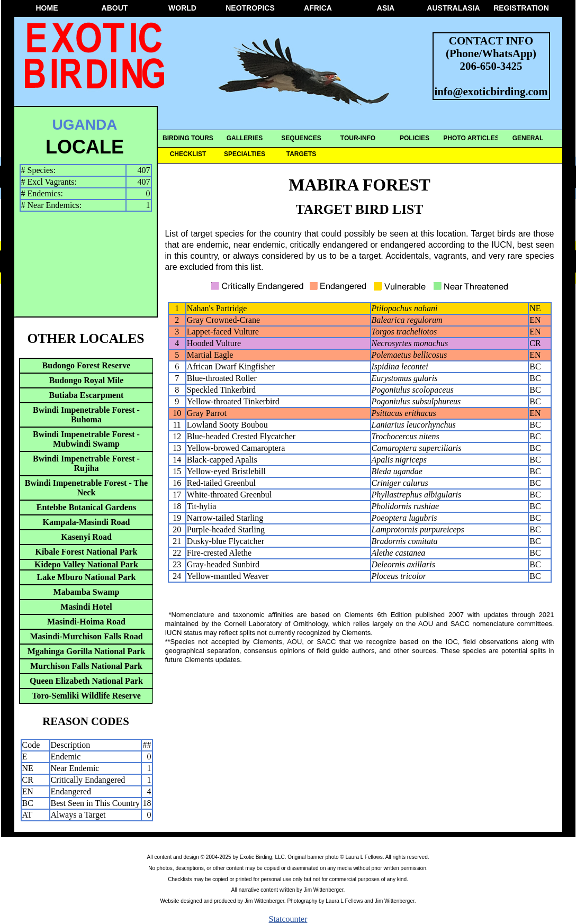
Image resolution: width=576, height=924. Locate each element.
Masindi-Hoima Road (86, 622)
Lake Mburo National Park (87, 577)
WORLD (182, 8)
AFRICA (318, 8)
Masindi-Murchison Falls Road (86, 636)
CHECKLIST (188, 154)
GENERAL (528, 138)
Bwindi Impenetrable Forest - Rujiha (86, 463)
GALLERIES (245, 138)
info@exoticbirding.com (491, 91)
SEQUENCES (301, 138)
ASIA (386, 8)
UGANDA (85, 125)
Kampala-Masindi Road (87, 522)
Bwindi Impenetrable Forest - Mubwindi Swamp (86, 439)
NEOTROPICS (250, 8)
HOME (47, 8)
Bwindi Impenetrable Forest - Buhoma (86, 415)
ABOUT (115, 8)
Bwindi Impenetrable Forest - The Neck (86, 488)
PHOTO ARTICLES (471, 138)
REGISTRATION (521, 8)
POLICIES (415, 138)
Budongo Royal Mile (86, 380)
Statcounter (288, 919)
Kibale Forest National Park (86, 552)
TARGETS (301, 154)
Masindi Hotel (86, 607)
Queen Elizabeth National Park (86, 681)
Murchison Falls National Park (86, 666)
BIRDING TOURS (188, 138)
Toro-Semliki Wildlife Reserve (86, 696)
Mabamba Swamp (87, 592)
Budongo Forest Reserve (87, 365)
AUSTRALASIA (453, 8)
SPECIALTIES (245, 154)
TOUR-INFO (358, 138)
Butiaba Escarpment (87, 395)
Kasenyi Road (86, 537)
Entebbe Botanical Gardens (86, 507)
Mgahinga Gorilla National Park (87, 651)
